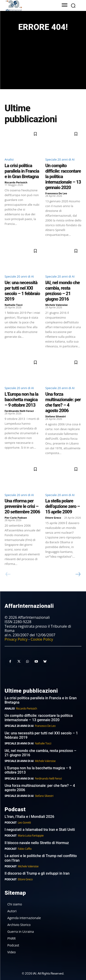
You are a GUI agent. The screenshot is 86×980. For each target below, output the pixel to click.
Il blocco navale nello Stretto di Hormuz (37, 843)
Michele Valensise (57, 305)
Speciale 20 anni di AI (60, 159)
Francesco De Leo (56, 193)
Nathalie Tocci (14, 305)
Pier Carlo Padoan (16, 518)
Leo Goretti (24, 823)
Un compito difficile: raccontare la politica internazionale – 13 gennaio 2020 (39, 718)
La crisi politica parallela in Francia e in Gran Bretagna (22, 171)
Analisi (9, 159)
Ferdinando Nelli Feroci (19, 411)
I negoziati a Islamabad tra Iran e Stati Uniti (40, 830)
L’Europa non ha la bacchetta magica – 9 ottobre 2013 (21, 400)
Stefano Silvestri (56, 416)
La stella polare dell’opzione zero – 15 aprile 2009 (63, 506)
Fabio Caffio (25, 849)
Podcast (11, 823)
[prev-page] (8, 574)
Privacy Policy (16, 639)
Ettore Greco (53, 518)
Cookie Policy (42, 639)
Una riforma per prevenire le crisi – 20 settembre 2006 (22, 506)
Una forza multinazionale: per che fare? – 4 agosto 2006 (63, 402)
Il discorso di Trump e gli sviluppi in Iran (37, 873)
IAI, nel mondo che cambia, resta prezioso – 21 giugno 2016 (63, 291)
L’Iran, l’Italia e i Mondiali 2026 (29, 817)
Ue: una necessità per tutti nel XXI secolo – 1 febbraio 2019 (22, 291)
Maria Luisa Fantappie (31, 836)
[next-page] (78, 574)
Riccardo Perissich (16, 182)
